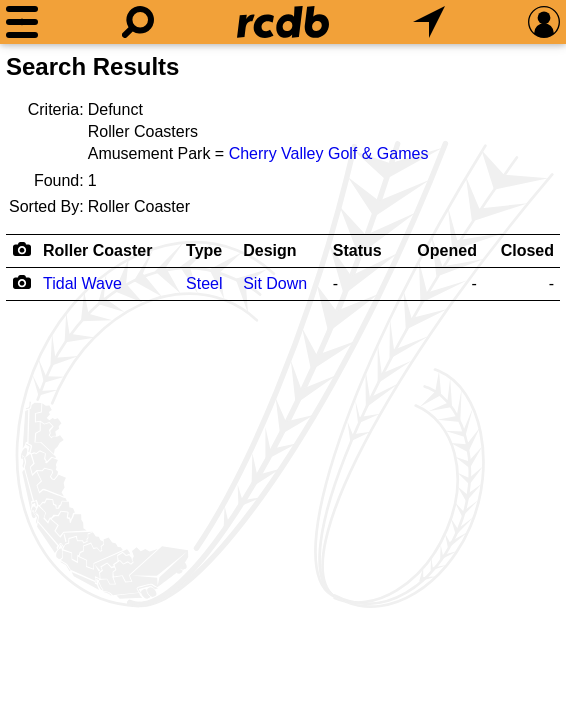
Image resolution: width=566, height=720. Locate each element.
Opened (447, 250)
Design (269, 250)
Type (204, 250)
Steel (204, 283)
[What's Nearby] (429, 22)
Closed (527, 250)
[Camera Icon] (21, 282)
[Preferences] (544, 22)
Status (357, 250)
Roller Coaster (97, 250)
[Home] (283, 22)
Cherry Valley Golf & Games (329, 153)
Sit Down (275, 283)
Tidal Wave (82, 283)
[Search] (138, 22)
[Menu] (22, 22)
